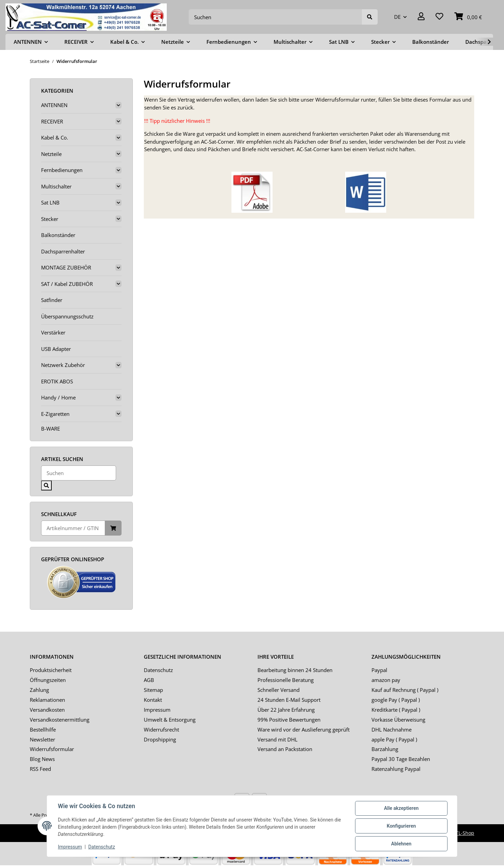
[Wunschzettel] (439, 17)
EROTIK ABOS (57, 381)
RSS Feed (40, 769)
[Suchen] (275, 17)
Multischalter (56, 186)
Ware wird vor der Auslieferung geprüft (304, 729)
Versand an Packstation (285, 749)
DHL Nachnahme (392, 729)
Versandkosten (47, 710)
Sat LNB (50, 202)
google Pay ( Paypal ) (396, 700)
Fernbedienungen (62, 170)
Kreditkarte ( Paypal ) (396, 710)
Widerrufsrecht (161, 729)
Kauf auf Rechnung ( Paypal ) (405, 690)
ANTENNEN (54, 105)
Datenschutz (158, 670)
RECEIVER (52, 121)
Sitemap (153, 690)
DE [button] (397, 17)
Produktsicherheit (51, 670)
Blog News (42, 759)
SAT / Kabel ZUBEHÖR (67, 284)
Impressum (157, 710)
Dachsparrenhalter (63, 251)
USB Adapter (56, 349)
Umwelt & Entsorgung (170, 720)
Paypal (379, 670)
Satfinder (52, 300)
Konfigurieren (401, 826)
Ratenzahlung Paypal (396, 769)
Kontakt (153, 700)
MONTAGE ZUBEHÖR (66, 267)
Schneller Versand (279, 690)
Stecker (50, 219)
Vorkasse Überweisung (398, 720)
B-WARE (51, 429)
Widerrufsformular (52, 749)
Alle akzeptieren (401, 808)
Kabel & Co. (55, 137)
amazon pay (386, 680)
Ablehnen (401, 844)
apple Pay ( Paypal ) (394, 739)
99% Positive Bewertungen (289, 720)
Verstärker (53, 332)
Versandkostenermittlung (60, 720)
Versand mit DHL (278, 739)
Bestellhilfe (43, 729)
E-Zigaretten (55, 414)
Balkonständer (58, 235)
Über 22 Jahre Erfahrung (286, 710)
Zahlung (39, 690)
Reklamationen (47, 700)
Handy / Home (58, 397)
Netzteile (51, 154)
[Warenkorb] (468, 17)
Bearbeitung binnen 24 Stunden (295, 670)
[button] (421, 17)
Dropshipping (160, 739)
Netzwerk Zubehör (63, 365)
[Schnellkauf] (73, 528)
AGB (149, 680)
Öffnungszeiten (48, 680)
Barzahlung (385, 749)
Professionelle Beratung (286, 680)
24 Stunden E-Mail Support (289, 700)
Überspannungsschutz (67, 316)
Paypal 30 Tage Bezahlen (401, 759)
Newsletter (42, 739)
